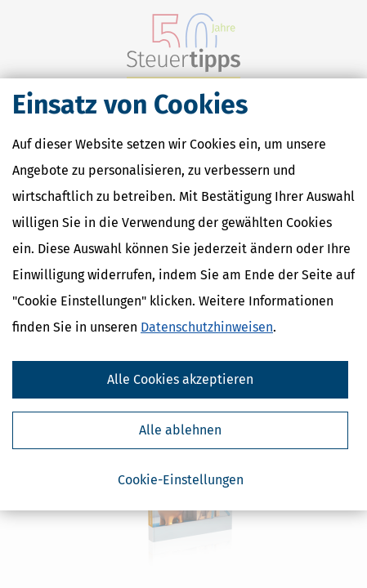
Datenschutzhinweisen (207, 327)
